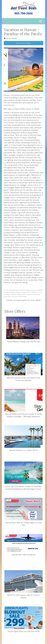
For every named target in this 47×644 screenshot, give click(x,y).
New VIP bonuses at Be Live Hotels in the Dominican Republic (23, 367)
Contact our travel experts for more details (23, 300)
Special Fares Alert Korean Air (23, 545)
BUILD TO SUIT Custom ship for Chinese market (23, 584)
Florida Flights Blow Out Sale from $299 (23, 619)
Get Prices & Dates (23, 43)
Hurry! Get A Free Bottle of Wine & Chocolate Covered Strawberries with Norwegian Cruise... (23, 476)
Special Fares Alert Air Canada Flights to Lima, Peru (23, 512)
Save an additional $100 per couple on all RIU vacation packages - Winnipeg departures (23, 403)
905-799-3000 (24, 13)
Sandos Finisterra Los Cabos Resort (23, 438)
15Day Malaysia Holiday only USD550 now (23, 330)
